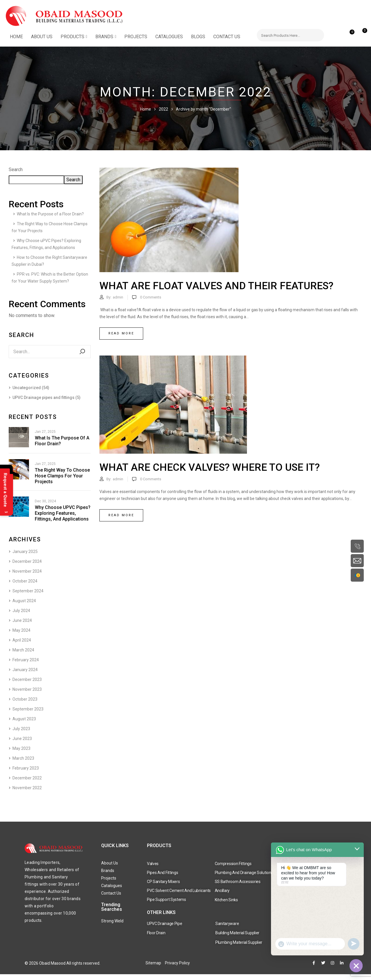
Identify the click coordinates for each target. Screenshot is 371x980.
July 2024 (21, 611)
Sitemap (153, 963)
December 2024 (27, 561)
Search (16, 170)
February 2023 (26, 768)
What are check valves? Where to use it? (210, 467)
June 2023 (22, 739)
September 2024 (28, 591)
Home (146, 109)
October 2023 (25, 699)
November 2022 (27, 788)
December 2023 (27, 679)
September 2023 (28, 709)
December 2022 (27, 778)
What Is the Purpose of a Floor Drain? (50, 214)
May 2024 (21, 630)
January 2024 (25, 670)
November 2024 (27, 571)
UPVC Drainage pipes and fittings (43, 398)
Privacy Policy (177, 963)
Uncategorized (27, 388)
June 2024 (22, 620)
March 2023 (23, 758)
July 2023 (21, 729)
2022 (163, 109)
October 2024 (25, 581)
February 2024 (26, 660)
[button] (362, 33)
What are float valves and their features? (216, 286)
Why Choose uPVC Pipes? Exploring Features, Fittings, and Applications (63, 513)
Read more (121, 333)
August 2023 (24, 719)
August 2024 (24, 601)
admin (118, 297)
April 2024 (22, 640)
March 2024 (23, 650)
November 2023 (27, 689)
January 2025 (25, 552)
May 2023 (21, 748)
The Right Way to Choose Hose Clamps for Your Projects (62, 476)
